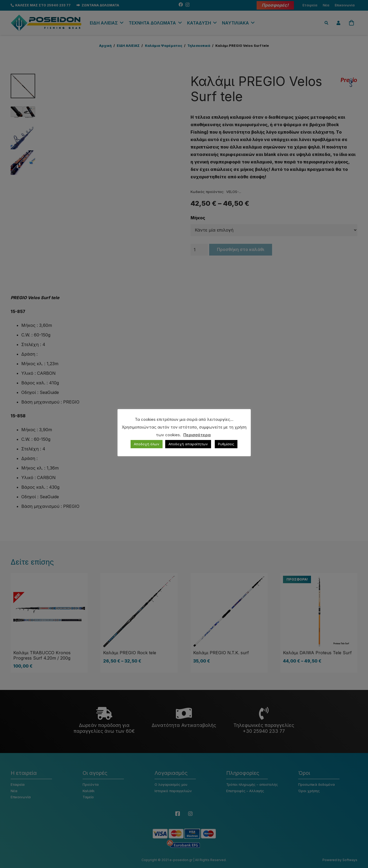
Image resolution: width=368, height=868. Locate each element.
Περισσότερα (197, 435)
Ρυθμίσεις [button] (226, 444)
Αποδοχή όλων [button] (147, 444)
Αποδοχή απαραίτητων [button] (188, 444)
